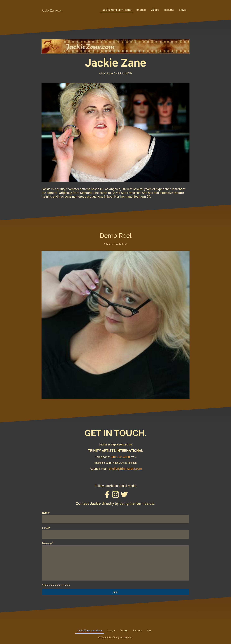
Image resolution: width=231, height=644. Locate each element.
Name (46, 513)
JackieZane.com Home (117, 10)
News (183, 10)
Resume (169, 10)
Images (141, 10)
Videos (155, 10)
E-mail (46, 528)
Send (115, 592)
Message (48, 543)
